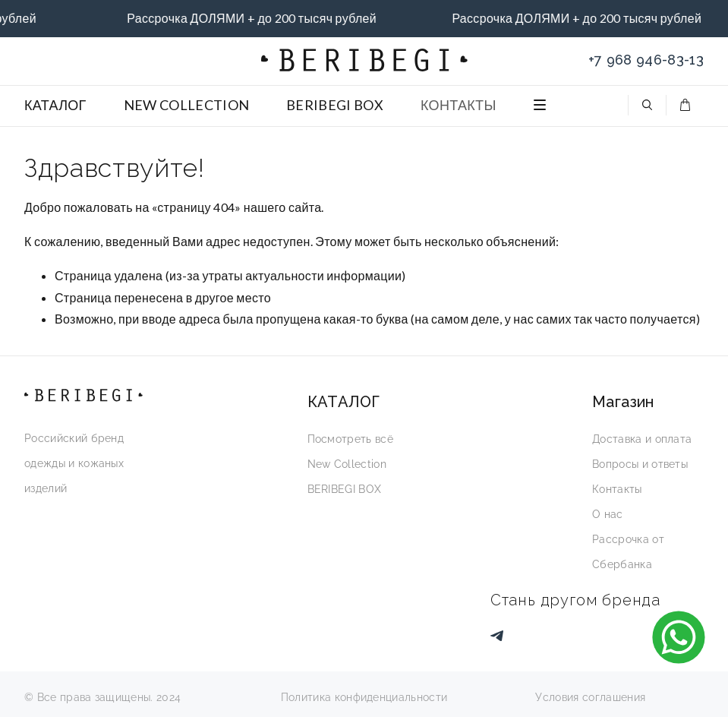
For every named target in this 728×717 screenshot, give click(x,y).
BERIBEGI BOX (335, 105)
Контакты (617, 489)
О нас (608, 514)
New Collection (347, 464)
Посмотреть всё (350, 439)
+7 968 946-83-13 (646, 60)
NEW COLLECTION (186, 105)
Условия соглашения (590, 697)
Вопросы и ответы (640, 464)
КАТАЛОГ (55, 105)
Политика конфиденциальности (364, 697)
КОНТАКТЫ (459, 105)
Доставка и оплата (642, 439)
